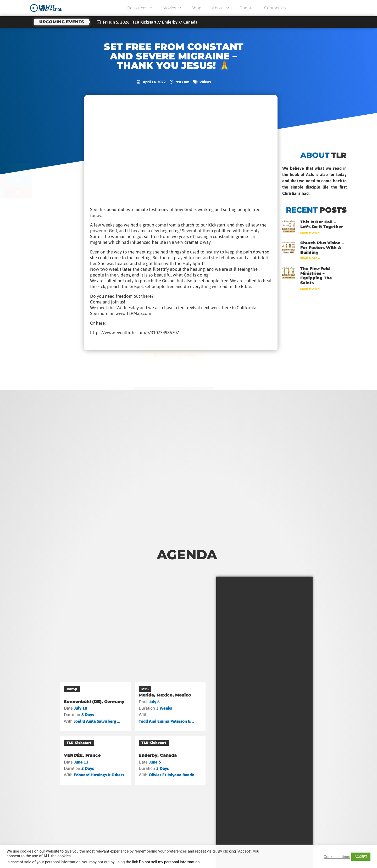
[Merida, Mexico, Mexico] (171, 707)
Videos (205, 82)
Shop (196, 8)
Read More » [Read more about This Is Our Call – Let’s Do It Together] (310, 233)
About (220, 8)
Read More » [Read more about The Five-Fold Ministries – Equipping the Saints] (310, 289)
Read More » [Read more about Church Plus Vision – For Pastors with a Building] (310, 258)
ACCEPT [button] (361, 857)
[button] (44, 169)
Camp (72, 689)
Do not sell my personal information (169, 862)
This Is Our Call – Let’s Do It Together (322, 224)
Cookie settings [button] (337, 857)
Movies (172, 8)
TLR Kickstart (79, 743)
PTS (145, 689)
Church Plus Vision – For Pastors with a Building (322, 248)
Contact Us (275, 8)
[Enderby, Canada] (171, 761)
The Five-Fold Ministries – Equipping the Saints (316, 276)
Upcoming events (62, 22)
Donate (246, 8)
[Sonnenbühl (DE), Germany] (95, 707)
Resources (140, 8)
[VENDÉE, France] (95, 761)
